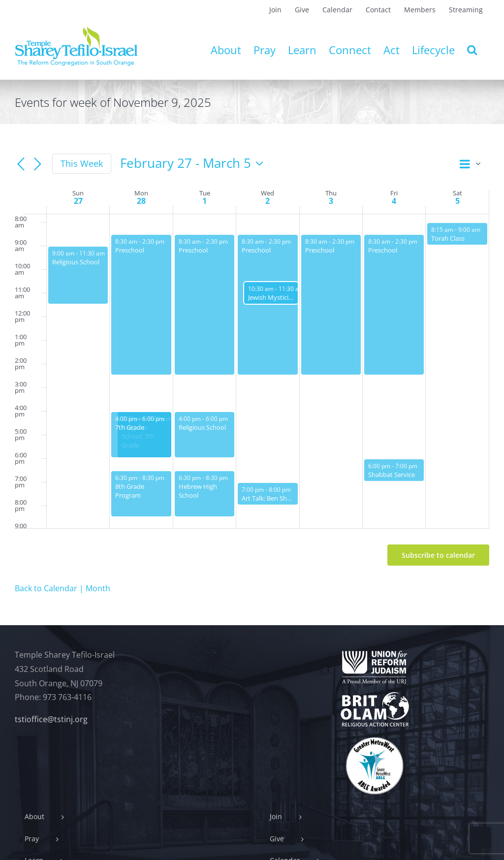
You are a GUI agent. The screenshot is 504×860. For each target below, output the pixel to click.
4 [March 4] (394, 201)
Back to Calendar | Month (63, 588)
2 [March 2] (268, 201)
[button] (472, 50)
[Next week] (37, 164)
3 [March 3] (331, 201)
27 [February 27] (78, 201)
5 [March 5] (457, 201)
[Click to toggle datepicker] (194, 163)
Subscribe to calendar (438, 555)
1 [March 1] (205, 201)
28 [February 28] (141, 201)
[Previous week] (21, 164)
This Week (82, 163)
